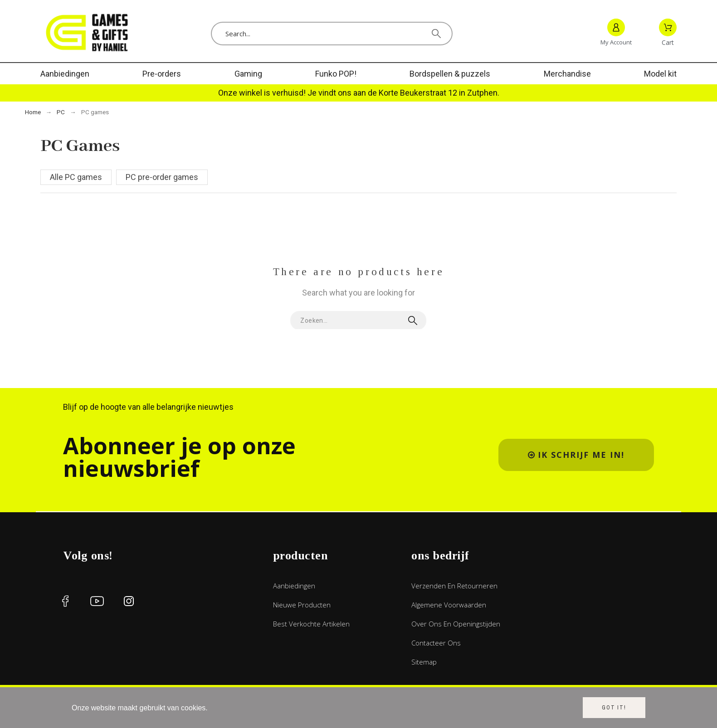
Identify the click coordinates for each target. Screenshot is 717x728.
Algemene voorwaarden (449, 605)
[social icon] (65, 601)
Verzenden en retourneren (454, 586)
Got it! (614, 708)
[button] (576, 455)
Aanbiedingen (294, 586)
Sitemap (424, 662)
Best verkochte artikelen (311, 624)
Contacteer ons (436, 643)
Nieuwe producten (302, 605)
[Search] (332, 34)
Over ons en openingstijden (456, 624)
